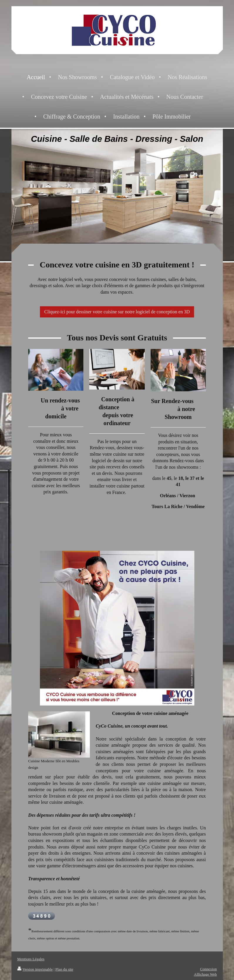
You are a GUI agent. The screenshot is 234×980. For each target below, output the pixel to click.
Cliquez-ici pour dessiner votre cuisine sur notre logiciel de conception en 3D (117, 312)
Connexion (208, 969)
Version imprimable (35, 969)
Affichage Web (205, 974)
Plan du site (64, 969)
